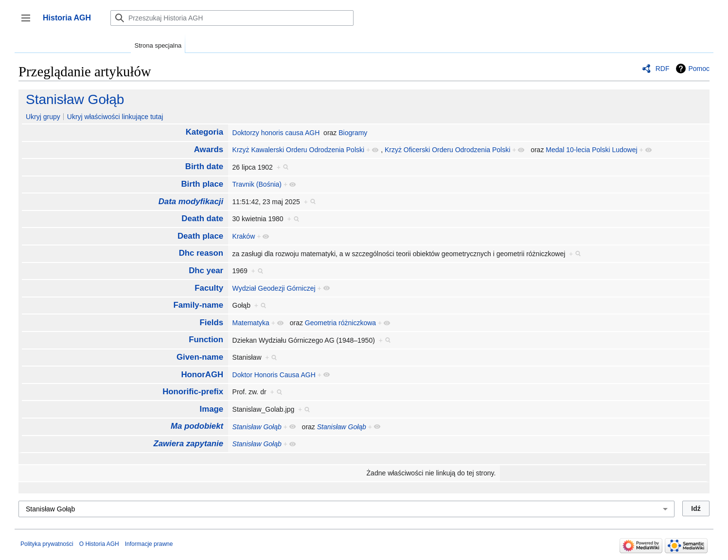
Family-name (199, 305)
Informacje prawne (149, 544)
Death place (200, 236)
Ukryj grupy (43, 117)
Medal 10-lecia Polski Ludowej (591, 150)
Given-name (200, 357)
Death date (202, 219)
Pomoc (699, 69)
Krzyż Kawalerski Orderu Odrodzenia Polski (299, 150)
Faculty (209, 288)
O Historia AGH (99, 544)
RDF (663, 69)
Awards (209, 149)
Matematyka (251, 323)
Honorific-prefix (193, 392)
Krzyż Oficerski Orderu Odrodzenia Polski (447, 150)
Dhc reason (201, 253)
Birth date (204, 166)
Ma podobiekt (197, 426)
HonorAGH (202, 375)
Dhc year (206, 271)
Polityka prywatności (47, 544)
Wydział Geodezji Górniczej (274, 288)
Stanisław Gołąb (75, 99)
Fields (212, 323)
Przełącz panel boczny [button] (29, 23)
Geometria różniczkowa (340, 323)
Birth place (202, 184)
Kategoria (204, 132)
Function (206, 340)
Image (212, 409)
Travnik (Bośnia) (257, 184)
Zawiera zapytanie (188, 444)
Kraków (244, 236)
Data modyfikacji (191, 201)
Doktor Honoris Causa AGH (274, 375)
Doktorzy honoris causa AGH (276, 133)
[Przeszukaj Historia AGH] (232, 18)
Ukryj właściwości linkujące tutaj (115, 117)
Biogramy (353, 133)
